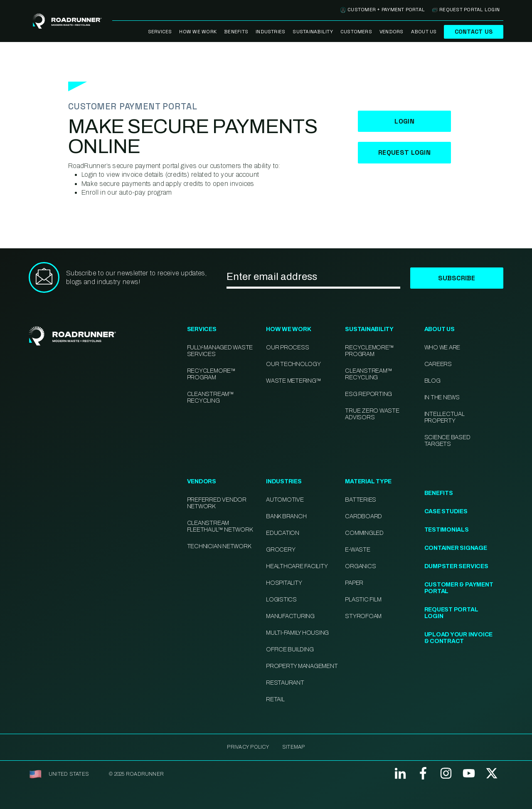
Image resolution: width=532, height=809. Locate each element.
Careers (438, 364)
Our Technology (293, 364)
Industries (270, 32)
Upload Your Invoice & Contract (458, 638)
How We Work (198, 32)
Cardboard (363, 516)
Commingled (364, 533)
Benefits (236, 32)
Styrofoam (363, 616)
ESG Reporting (368, 394)
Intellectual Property (445, 417)
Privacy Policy (248, 747)
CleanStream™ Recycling (211, 397)
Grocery (281, 550)
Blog (432, 381)
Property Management (302, 666)
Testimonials (447, 530)
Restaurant (285, 683)
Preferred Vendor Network (217, 503)
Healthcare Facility (297, 566)
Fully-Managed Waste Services (220, 351)
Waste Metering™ (293, 381)
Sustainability (313, 32)
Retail (275, 699)
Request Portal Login (466, 10)
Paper (354, 583)
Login (404, 121)
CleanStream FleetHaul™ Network (220, 526)
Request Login (404, 152)
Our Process (287, 348)
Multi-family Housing (297, 633)
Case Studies (446, 511)
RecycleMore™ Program (211, 374)
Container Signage (456, 548)
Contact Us (474, 32)
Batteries (361, 500)
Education (283, 533)
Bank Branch (286, 516)
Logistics (281, 600)
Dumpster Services (456, 566)
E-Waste (357, 550)
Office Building (290, 649)
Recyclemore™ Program (369, 351)
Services (160, 32)
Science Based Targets (447, 441)
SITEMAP (294, 747)
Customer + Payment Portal (383, 10)
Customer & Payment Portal (459, 588)
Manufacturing (290, 616)
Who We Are (442, 348)
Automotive (285, 500)
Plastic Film (363, 600)
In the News (442, 397)
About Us (424, 32)
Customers (356, 32)
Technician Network (219, 546)
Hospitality (284, 583)
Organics (360, 566)
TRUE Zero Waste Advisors (372, 414)
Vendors (392, 32)
